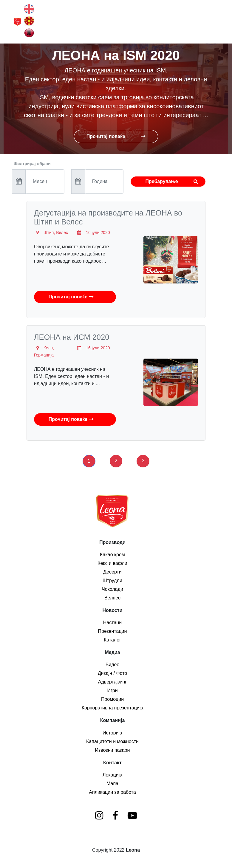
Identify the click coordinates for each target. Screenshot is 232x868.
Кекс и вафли (112, 563)
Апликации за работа (112, 792)
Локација (112, 775)
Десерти (112, 572)
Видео (113, 665)
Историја (112, 733)
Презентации (113, 631)
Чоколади (112, 589)
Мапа (112, 783)
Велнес (112, 598)
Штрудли (112, 581)
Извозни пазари (113, 750)
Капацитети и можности (112, 741)
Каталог (112, 640)
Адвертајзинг (112, 682)
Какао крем (112, 555)
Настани (112, 623)
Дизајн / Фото (113, 673)
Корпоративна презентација (113, 708)
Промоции (112, 699)
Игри (112, 690)
